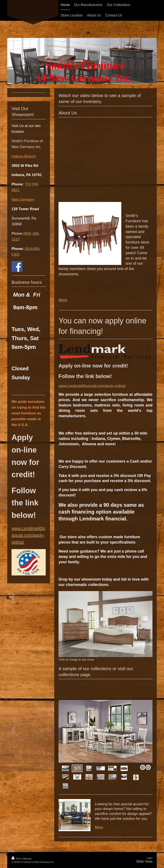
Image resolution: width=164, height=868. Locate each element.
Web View (144, 861)
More (63, 300)
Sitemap (27, 859)
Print (17, 859)
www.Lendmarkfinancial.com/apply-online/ (92, 386)
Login (150, 858)
